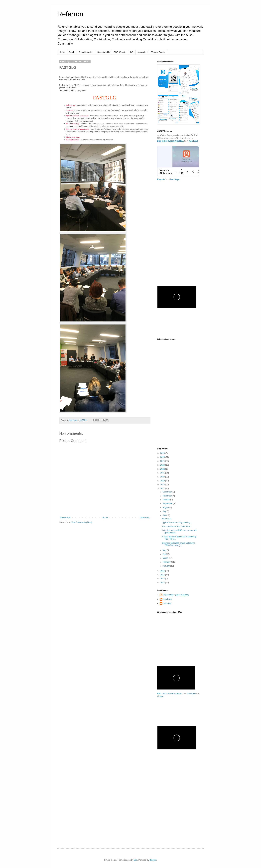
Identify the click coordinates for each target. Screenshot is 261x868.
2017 (163, 488)
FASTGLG (167, 519)
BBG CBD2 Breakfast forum (170, 693)
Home (62, 52)
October (166, 500)
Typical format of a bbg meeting (176, 523)
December (168, 492)
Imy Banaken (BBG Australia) (176, 595)
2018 (163, 484)
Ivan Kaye (193, 141)
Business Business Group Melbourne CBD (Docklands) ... (179, 544)
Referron (70, 14)
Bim (136, 860)
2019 (163, 481)
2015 (163, 575)
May (165, 550)
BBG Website (120, 52)
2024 (163, 461)
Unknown (167, 603)
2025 (163, 457)
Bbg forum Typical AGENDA (171, 141)
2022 (163, 469)
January (166, 566)
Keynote (161, 179)
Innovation (142, 52)
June (165, 515)
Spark (72, 52)
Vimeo (160, 696)
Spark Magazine (86, 52)
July (165, 511)
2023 (163, 465)
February (167, 562)
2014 (163, 579)
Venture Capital (158, 52)
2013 (163, 583)
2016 (163, 571)
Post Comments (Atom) (82, 522)
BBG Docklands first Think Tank (176, 527)
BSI (132, 52)
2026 (163, 453)
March (166, 558)
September (168, 503)
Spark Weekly (104, 52)
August (166, 507)
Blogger (153, 860)
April (165, 554)
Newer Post (65, 517)
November (168, 496)
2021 (163, 473)
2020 (163, 477)
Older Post (145, 517)
